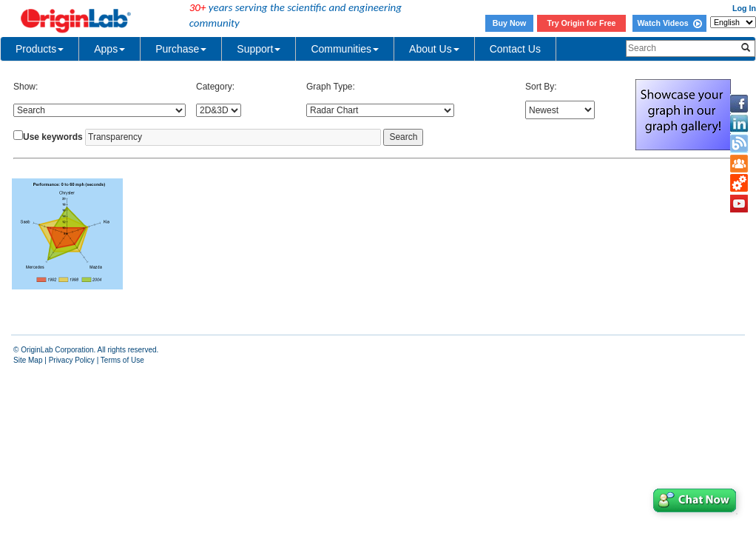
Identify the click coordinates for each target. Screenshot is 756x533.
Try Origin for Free (582, 23)
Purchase (181, 49)
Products (40, 49)
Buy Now (510, 23)
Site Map (28, 360)
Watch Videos (669, 23)
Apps (109, 49)
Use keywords (53, 137)
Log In (744, 8)
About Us (434, 49)
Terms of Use (122, 360)
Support (259, 49)
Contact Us (515, 49)
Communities (345, 49)
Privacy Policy (72, 360)
